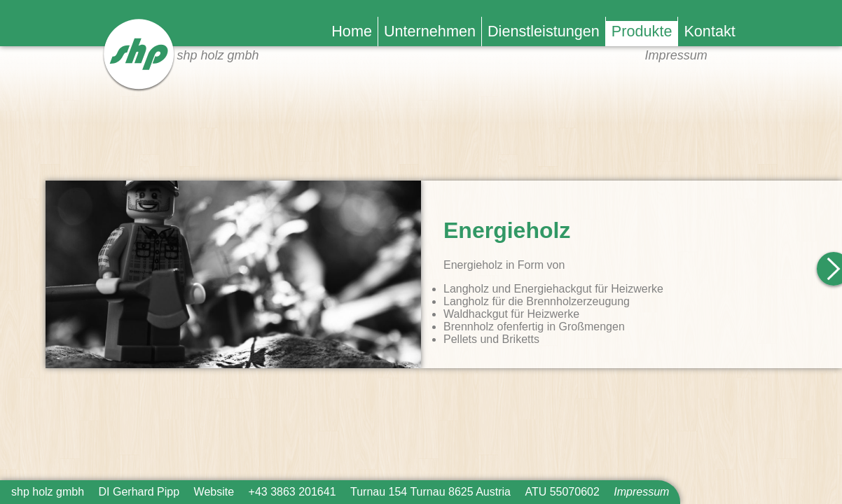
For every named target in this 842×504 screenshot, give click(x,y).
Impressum (676, 55)
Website (214, 492)
